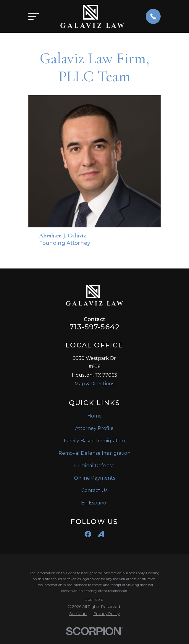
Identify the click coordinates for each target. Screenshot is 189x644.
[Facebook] (88, 534)
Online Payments (94, 478)
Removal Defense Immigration (94, 453)
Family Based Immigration (94, 441)
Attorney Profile (94, 428)
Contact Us (94, 490)
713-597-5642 (94, 327)
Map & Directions (94, 384)
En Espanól (94, 503)
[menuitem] (78, 614)
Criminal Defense (94, 466)
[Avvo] (101, 534)
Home (94, 416)
